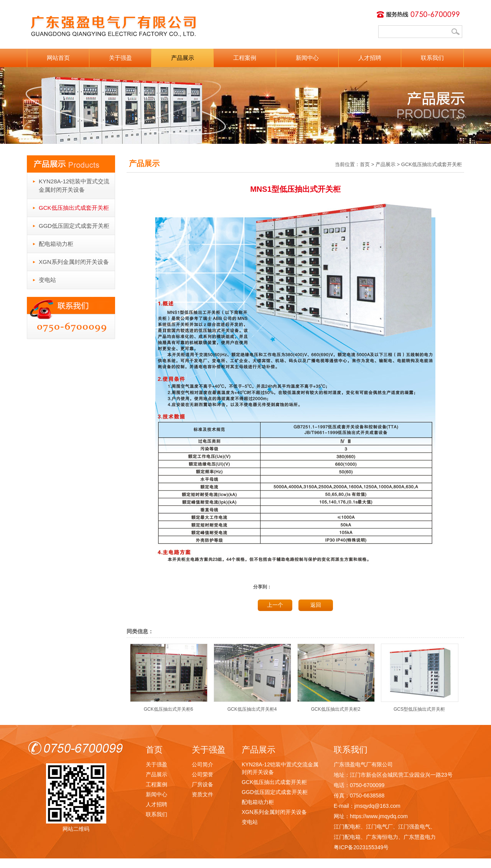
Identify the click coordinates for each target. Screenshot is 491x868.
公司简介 (203, 764)
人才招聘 (370, 58)
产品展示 (183, 58)
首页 (365, 164)
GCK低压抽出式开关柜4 (252, 706)
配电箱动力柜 (56, 244)
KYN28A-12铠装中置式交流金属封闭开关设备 (74, 185)
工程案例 (245, 58)
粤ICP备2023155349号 (361, 847)
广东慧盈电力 (420, 837)
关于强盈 (120, 58)
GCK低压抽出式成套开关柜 (74, 208)
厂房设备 (203, 784)
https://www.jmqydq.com (379, 816)
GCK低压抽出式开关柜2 (336, 706)
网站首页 (58, 58)
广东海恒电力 (382, 837)
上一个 (275, 605)
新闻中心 (307, 58)
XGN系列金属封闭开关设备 (74, 262)
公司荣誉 (203, 774)
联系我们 (432, 58)
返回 (316, 605)
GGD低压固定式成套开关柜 (74, 226)
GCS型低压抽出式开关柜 (420, 706)
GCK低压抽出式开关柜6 (169, 706)
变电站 (47, 280)
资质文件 (203, 794)
